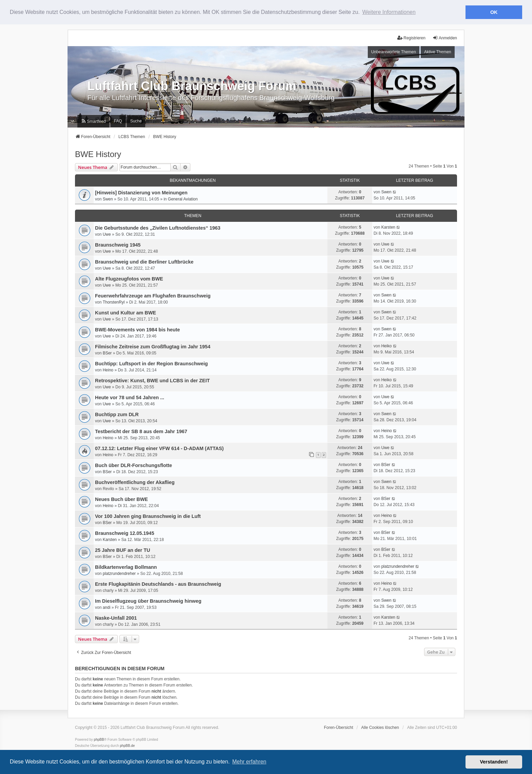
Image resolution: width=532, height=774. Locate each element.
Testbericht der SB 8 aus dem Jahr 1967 (141, 431)
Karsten (388, 227)
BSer (107, 352)
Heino (108, 369)
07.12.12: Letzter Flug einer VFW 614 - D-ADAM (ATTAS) (159, 448)
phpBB (99, 739)
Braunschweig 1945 (118, 244)
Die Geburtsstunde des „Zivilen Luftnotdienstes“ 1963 (158, 227)
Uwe (107, 234)
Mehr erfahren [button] (249, 762)
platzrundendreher (119, 573)
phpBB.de (127, 745)
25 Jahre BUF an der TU (122, 549)
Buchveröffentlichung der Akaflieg (135, 482)
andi (107, 607)
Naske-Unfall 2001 (116, 617)
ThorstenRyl (114, 302)
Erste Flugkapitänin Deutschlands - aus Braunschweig (158, 583)
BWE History (98, 153)
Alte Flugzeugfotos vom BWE (129, 278)
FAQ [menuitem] (118, 120)
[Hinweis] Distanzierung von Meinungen (141, 192)
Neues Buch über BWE (121, 499)
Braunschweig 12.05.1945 (125, 533)
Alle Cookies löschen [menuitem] (380, 727)
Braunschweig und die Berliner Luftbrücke (144, 261)
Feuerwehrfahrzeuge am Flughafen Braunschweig (153, 295)
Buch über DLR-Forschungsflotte (134, 465)
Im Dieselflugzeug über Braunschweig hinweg (148, 600)
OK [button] (494, 12)
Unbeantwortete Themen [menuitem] (394, 52)
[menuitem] (93, 121)
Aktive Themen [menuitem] (438, 52)
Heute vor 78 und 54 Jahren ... (130, 397)
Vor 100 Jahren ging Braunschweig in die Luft (148, 516)
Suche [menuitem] (136, 120)
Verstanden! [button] (494, 762)
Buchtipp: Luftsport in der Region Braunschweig (151, 363)
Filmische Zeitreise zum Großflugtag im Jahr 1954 (153, 346)
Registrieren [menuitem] (411, 37)
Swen (108, 198)
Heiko (387, 346)
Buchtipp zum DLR (117, 414)
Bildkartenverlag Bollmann (126, 566)
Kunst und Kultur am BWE (126, 312)
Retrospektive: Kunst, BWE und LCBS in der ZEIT (152, 380)
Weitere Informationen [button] (389, 12)
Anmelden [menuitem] (445, 37)
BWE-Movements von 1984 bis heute (137, 329)
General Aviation (183, 198)
